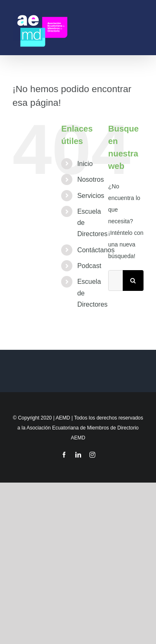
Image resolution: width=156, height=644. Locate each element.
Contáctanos (96, 250)
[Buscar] (133, 281)
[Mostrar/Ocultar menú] (140, 28)
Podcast (89, 266)
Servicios (91, 196)
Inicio (85, 164)
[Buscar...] (115, 281)
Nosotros (91, 179)
